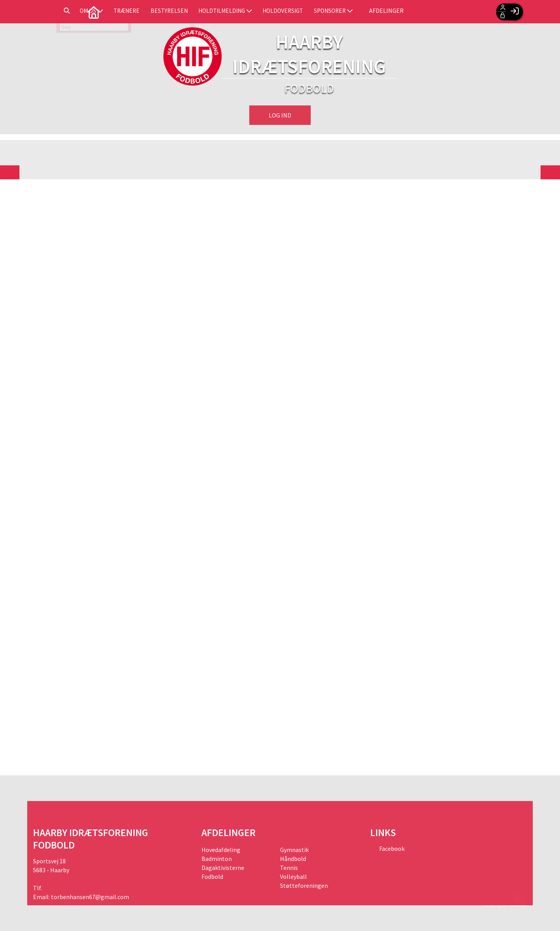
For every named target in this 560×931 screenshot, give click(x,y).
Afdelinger (464, 12)
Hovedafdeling (221, 850)
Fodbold (212, 877)
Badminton (217, 859)
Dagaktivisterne (223, 868)
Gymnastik (294, 850)
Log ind (280, 115)
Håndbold (293, 859)
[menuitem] (45, 12)
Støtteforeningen (304, 885)
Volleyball (293, 877)
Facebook (391, 849)
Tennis (289, 868)
